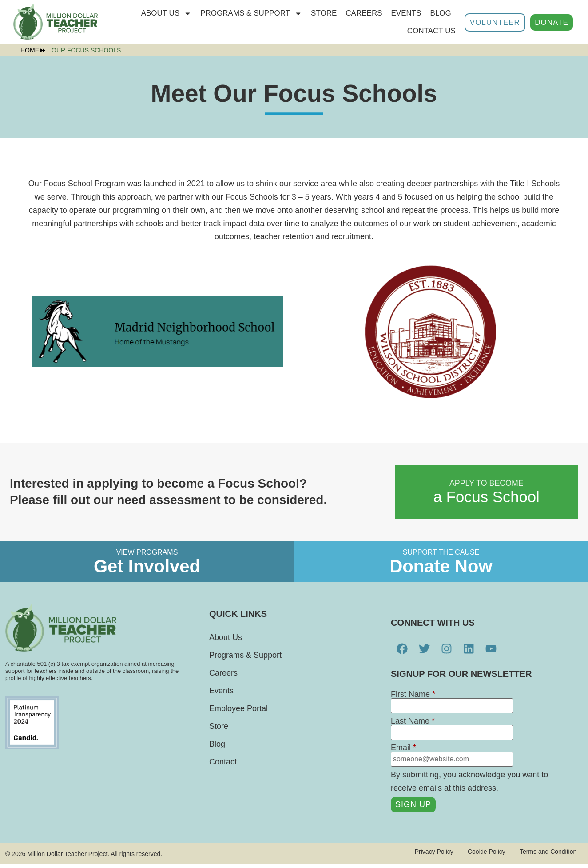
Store (219, 730)
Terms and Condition (545, 855)
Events (406, 13)
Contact (223, 765)
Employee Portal (238, 712)
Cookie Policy (480, 855)
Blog (441, 13)
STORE (324, 13)
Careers (364, 13)
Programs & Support (251, 14)
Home (33, 50)
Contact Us (431, 31)
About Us (167, 14)
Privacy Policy (424, 855)
